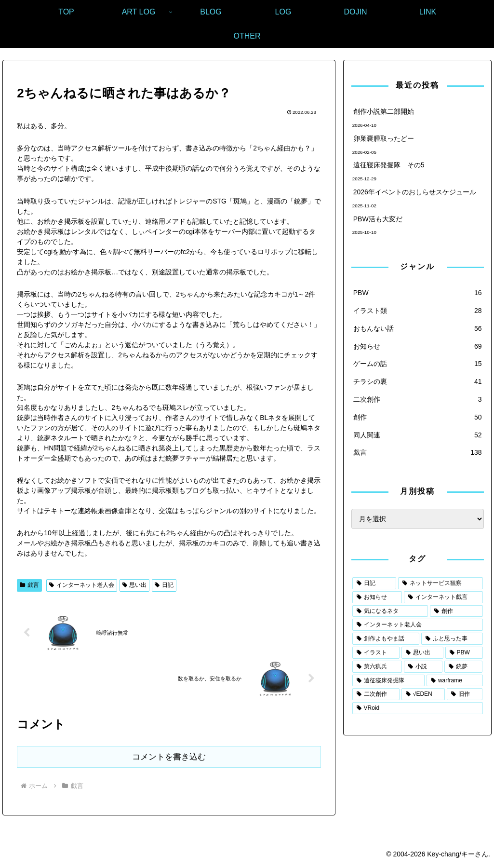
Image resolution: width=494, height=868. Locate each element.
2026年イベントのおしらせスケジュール (415, 192)
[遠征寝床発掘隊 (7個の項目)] (388, 681)
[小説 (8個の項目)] (423, 667)
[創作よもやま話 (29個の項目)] (386, 639)
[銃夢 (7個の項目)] (464, 667)
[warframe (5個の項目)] (454, 681)
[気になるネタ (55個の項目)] (390, 611)
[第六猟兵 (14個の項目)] (377, 667)
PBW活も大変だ (378, 219)
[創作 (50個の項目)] (456, 611)
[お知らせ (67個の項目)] (377, 597)
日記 (164, 585)
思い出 (135, 585)
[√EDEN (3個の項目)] (423, 694)
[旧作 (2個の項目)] (465, 694)
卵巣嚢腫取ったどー (384, 138)
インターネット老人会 (82, 585)
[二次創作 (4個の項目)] (376, 694)
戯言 (29, 585)
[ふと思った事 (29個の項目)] (452, 639)
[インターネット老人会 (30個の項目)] (418, 625)
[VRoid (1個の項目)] (418, 708)
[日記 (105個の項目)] (374, 583)
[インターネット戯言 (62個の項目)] (443, 597)
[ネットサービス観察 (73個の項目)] (440, 583)
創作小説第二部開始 (384, 111)
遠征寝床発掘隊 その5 (389, 165)
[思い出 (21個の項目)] (422, 653)
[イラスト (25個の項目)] (376, 653)
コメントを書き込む (169, 757)
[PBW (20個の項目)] (464, 653)
